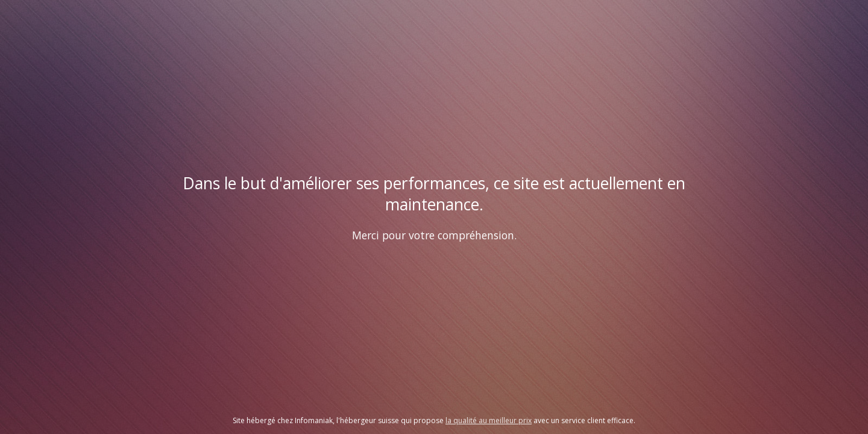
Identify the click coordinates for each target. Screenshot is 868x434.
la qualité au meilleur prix (489, 420)
